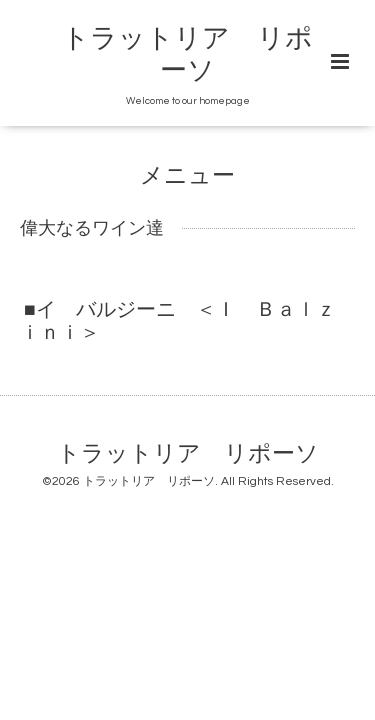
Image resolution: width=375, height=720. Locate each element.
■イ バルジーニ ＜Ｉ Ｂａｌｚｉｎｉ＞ (178, 321)
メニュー (187, 176)
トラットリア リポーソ (188, 453)
